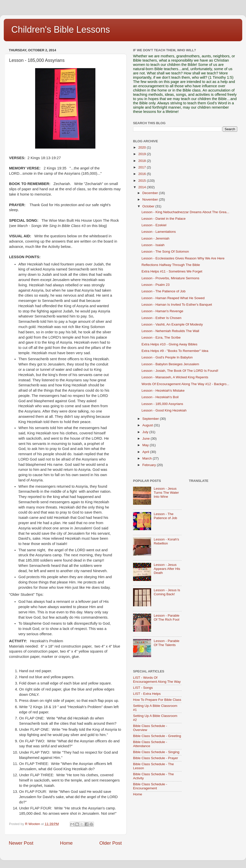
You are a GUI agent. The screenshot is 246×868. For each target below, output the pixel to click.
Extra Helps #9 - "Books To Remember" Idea (175, 351)
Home (66, 843)
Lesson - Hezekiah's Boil (160, 397)
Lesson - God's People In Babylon (167, 357)
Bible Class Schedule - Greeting (157, 736)
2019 (143, 154)
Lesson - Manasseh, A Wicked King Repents (175, 377)
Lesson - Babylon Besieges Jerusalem (170, 364)
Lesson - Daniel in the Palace (164, 219)
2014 (143, 187)
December (151, 193)
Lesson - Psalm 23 (156, 285)
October (149, 206)
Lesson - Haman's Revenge (162, 311)
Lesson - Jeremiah (156, 238)
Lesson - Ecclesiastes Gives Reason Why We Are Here (183, 258)
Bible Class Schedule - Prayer (156, 758)
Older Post (111, 843)
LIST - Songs (143, 688)
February (150, 465)
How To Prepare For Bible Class (157, 700)
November (151, 199)
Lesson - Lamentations (159, 232)
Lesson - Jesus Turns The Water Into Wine (166, 493)
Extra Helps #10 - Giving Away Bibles (170, 344)
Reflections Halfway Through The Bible (171, 265)
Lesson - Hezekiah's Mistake (163, 391)
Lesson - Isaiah (153, 245)
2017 (143, 167)
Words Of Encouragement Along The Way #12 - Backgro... (185, 384)
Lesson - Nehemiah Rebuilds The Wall (170, 331)
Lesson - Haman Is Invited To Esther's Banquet (177, 305)
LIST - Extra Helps (147, 694)
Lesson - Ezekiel (154, 225)
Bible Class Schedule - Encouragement (150, 786)
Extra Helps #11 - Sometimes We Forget (172, 271)
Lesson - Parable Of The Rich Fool (166, 618)
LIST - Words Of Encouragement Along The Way (157, 680)
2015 (143, 181)
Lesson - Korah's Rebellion (166, 541)
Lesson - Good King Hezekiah (164, 410)
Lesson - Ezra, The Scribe (161, 337)
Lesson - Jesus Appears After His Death (167, 569)
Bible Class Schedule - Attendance (150, 744)
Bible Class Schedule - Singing (156, 752)
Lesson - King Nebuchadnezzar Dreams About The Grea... (185, 212)
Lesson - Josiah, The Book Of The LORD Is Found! (180, 371)
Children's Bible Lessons (61, 30)
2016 (143, 174)
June (146, 439)
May (146, 445)
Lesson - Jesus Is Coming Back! (167, 592)
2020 (143, 147)
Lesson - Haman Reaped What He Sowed (173, 298)
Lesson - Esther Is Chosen (162, 318)
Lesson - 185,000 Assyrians (162, 404)
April (146, 452)
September (151, 419)
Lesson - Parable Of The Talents (166, 643)
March (147, 458)
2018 (143, 161)
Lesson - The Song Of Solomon (165, 252)
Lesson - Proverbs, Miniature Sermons (170, 278)
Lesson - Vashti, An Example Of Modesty (172, 324)
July (146, 432)
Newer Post (21, 843)
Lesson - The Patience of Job (164, 291)
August (148, 425)
